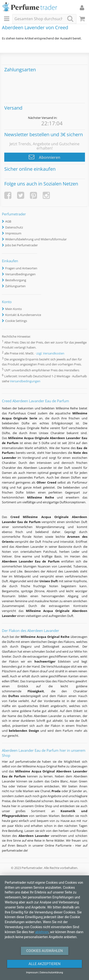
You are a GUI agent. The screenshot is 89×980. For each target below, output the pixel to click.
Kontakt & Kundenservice (23, 315)
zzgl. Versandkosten (50, 353)
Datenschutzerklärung (51, 973)
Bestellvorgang (16, 280)
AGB (8, 221)
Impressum (13, 233)
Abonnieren (44, 157)
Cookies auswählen (44, 951)
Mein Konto (14, 309)
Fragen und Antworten (21, 268)
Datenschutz (14, 227)
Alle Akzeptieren (44, 964)
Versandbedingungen (20, 274)
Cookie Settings (16, 321)
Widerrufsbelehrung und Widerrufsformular (36, 239)
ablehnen (42, 932)
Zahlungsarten (15, 286)
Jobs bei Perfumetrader (21, 245)
